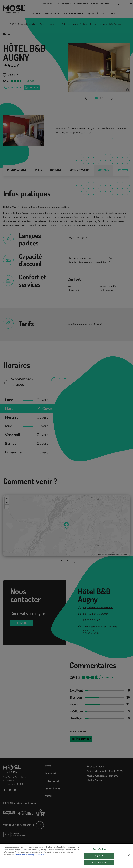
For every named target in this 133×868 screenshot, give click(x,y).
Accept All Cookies (99, 864)
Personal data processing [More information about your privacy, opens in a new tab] (24, 856)
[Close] (129, 857)
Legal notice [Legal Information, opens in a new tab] (39, 856)
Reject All (99, 857)
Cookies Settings (99, 851)
